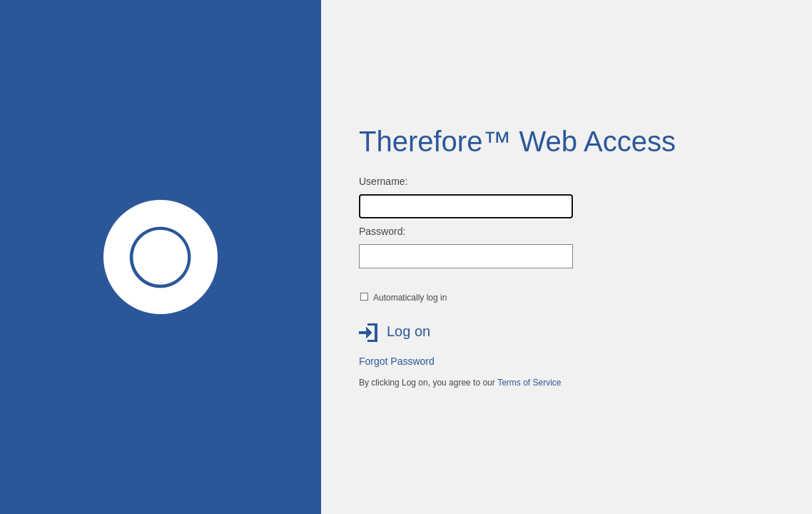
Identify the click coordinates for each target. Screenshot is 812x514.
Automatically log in (410, 298)
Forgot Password (397, 361)
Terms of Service (529, 383)
